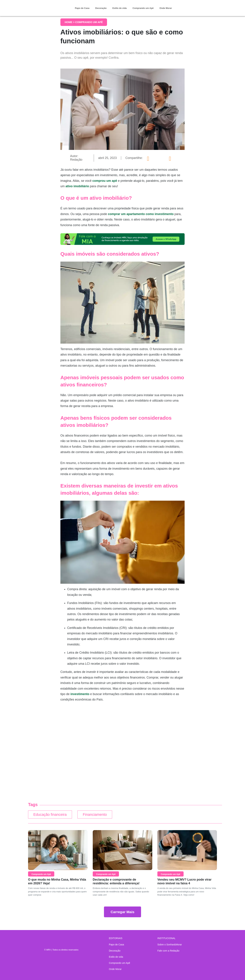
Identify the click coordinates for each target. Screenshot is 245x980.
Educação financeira (51, 815)
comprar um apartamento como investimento (141, 214)
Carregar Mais (122, 912)
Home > (70, 22)
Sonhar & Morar (47, 5)
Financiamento (98, 815)
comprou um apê (105, 181)
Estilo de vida (120, 8)
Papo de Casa (82, 8)
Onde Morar (166, 8)
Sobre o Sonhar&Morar (170, 945)
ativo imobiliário (77, 186)
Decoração (101, 8)
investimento (80, 694)
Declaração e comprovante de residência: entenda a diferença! (116, 882)
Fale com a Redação (168, 951)
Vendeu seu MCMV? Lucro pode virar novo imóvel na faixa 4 (184, 882)
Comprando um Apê (143, 8)
